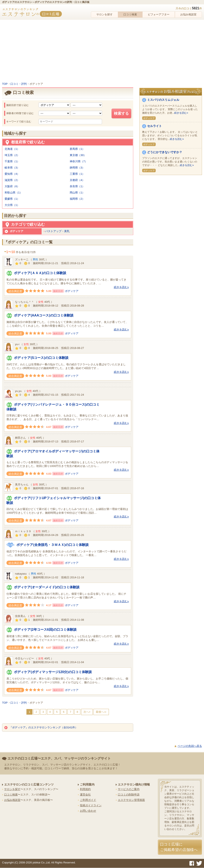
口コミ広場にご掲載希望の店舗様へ (179, 847)
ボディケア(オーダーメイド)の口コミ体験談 (47, 587)
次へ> (87, 712)
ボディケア (72, 291)
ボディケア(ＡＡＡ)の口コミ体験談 (40, 273)
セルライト (154, 126)
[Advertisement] (102, 51)
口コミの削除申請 (129, 795)
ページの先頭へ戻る (190, 746)
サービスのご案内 (129, 789)
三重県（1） (77, 174)
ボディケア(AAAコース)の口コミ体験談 (44, 315)
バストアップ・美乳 (57, 231)
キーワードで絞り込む (19, 122)
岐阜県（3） (12, 168)
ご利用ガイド (88, 800)
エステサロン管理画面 (131, 800)
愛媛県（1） (12, 199)
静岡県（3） (77, 168)
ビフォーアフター (159, 14)
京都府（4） (77, 180)
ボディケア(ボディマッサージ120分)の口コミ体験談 (53, 672)
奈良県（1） (77, 186)
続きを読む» (121, 287)
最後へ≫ (101, 712)
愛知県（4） (12, 174)
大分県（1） (12, 205)
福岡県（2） (77, 199)
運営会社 (85, 795)
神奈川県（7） (79, 161)
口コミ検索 (130, 14)
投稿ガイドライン (91, 805)
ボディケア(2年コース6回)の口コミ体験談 (45, 630)
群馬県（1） (77, 149)
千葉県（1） (12, 161)
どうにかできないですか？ (165, 152)
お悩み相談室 (188, 14)
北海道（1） (12, 149)
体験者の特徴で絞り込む (20, 113)
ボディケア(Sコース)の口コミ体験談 (41, 358)
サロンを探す (104, 14)
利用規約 (85, 789)
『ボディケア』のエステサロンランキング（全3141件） (41, 727)
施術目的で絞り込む (17, 105)
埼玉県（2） (12, 155)
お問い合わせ (88, 811)
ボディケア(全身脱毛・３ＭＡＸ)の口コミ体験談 (53, 545)
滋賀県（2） (12, 180)
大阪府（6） (12, 186)
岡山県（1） (77, 193)
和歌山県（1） (13, 193)
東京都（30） (78, 155)
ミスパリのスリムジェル (163, 100)
